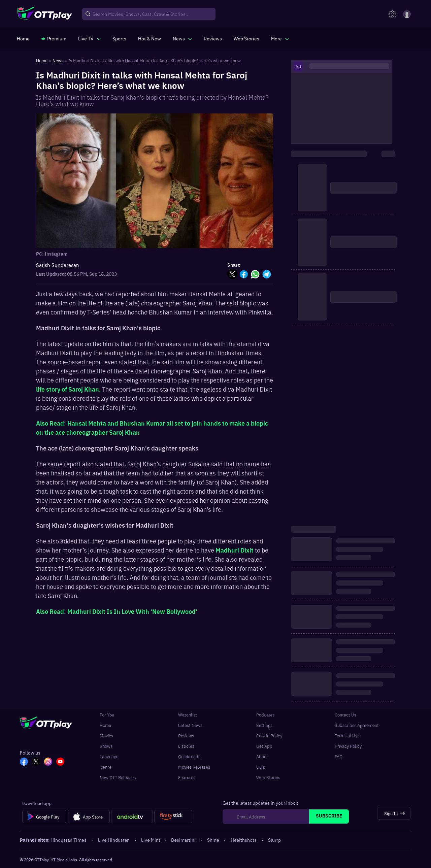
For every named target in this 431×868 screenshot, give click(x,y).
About (262, 756)
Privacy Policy (348, 746)
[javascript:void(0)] (89, 38)
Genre (106, 767)
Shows (106, 746)
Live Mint (151, 840)
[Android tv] (132, 816)
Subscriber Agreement (357, 725)
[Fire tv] (173, 816)
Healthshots (244, 840)
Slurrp (274, 840)
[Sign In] (394, 813)
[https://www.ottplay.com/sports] (119, 38)
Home (105, 725)
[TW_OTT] (36, 762)
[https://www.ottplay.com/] (23, 38)
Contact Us (345, 715)
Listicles (186, 746)
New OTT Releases (118, 777)
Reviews (186, 736)
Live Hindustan (114, 840)
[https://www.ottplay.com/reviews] (213, 38)
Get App (264, 746)
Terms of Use (347, 736)
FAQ (339, 756)
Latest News (190, 725)
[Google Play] (44, 816)
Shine (214, 840)
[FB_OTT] (24, 762)
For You (107, 715)
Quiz (260, 767)
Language (109, 756)
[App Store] (89, 816)
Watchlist (188, 715)
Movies (106, 736)
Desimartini (184, 840)
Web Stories (268, 777)
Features (187, 777)
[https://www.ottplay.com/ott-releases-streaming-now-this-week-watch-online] (150, 38)
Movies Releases (194, 767)
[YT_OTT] (60, 762)
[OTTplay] (44, 14)
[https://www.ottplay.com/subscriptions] (54, 38)
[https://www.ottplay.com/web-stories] (246, 38)
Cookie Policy (269, 736)
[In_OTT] (48, 762)
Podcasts (265, 715)
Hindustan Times (69, 840)
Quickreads (189, 756)
